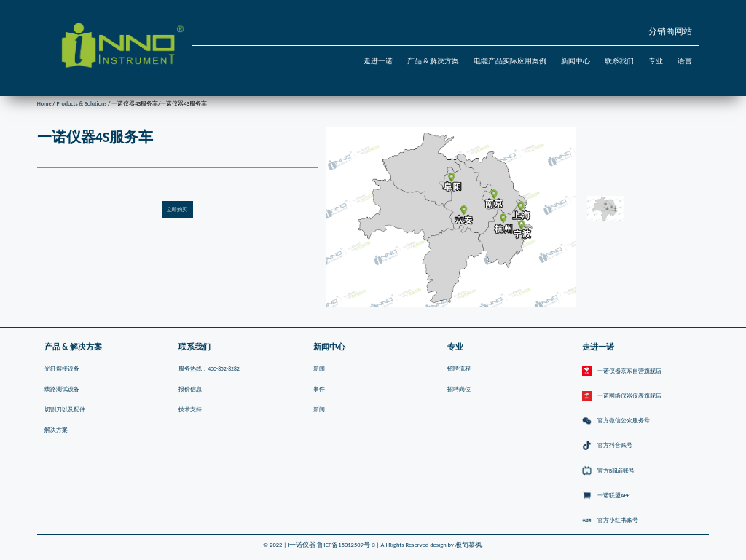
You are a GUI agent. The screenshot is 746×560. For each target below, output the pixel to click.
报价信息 (190, 389)
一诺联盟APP (606, 496)
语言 (685, 61)
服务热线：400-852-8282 (209, 369)
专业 (656, 61)
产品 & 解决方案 (433, 61)
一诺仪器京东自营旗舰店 (622, 371)
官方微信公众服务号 (616, 421)
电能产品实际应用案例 (510, 61)
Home (44, 103)
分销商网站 (670, 31)
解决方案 (56, 430)
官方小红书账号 (610, 521)
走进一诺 (378, 61)
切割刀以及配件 (65, 410)
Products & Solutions (81, 103)
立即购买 (177, 209)
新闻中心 (576, 61)
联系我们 (619, 61)
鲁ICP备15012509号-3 (346, 545)
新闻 (319, 369)
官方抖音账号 (607, 446)
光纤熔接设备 (62, 369)
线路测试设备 (62, 389)
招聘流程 (459, 369)
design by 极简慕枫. (456, 545)
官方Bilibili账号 (608, 471)
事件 (319, 389)
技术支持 (190, 410)
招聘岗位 (459, 389)
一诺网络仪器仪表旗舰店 (622, 396)
